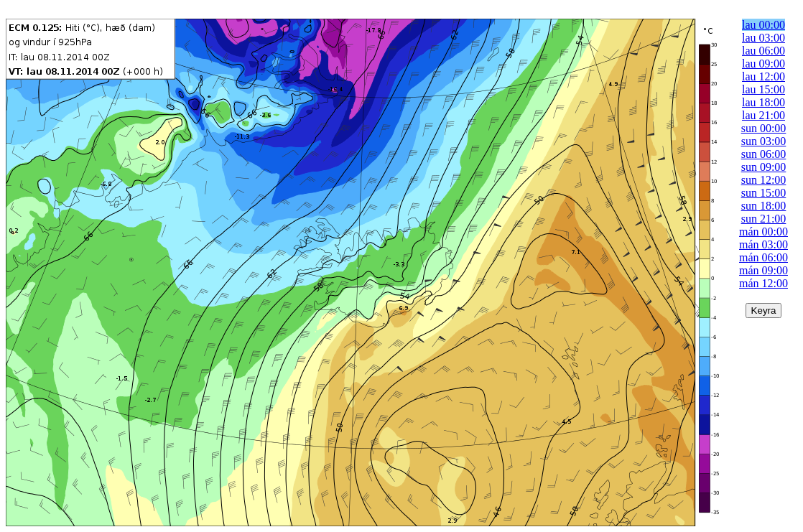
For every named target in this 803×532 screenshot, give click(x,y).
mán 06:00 (763, 257)
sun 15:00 (764, 193)
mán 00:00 (763, 232)
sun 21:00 (764, 219)
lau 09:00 (763, 64)
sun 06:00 (764, 154)
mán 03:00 (763, 244)
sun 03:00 (764, 141)
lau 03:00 (763, 38)
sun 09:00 (764, 167)
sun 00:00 (764, 128)
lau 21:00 (763, 115)
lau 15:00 (763, 89)
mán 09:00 (763, 270)
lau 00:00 (763, 25)
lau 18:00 (763, 102)
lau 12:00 (763, 76)
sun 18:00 (764, 206)
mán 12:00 (763, 283)
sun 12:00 (764, 180)
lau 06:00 (763, 51)
